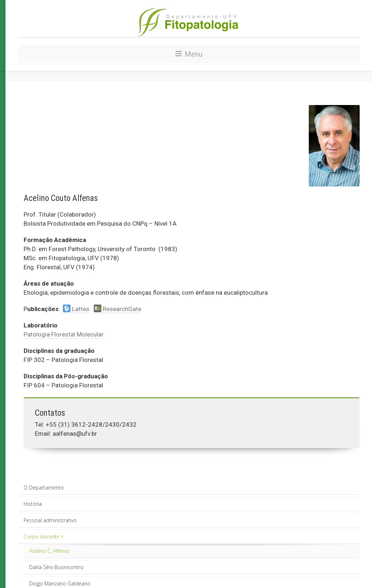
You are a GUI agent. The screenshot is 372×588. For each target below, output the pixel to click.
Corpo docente (43, 537)
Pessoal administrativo (50, 520)
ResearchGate (118, 309)
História (33, 504)
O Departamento (44, 488)
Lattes (76, 309)
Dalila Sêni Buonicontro (56, 567)
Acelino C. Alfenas (49, 551)
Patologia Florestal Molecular (64, 334)
